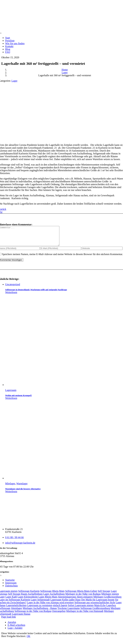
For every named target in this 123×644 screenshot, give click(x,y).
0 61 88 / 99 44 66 (14, 541)
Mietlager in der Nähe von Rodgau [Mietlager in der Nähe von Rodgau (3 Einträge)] (83, 598)
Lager (14, 81)
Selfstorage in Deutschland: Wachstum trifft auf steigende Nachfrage (36, 293)
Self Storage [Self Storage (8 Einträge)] (104, 595)
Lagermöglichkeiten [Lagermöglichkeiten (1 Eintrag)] (16, 609)
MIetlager (10, 487)
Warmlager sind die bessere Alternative (23, 493)
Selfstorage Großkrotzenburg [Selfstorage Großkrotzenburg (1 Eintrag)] (95, 612)
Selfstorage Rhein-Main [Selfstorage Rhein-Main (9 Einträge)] (52, 595)
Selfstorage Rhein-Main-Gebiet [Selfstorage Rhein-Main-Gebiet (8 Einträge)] (81, 595)
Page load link (9, 621)
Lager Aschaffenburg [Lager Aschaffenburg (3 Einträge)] (54, 598)
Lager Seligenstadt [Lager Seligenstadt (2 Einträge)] (40, 603)
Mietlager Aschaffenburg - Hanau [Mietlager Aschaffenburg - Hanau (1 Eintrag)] (40, 612)
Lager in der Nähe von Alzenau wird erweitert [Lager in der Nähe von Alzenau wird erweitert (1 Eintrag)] (50, 606)
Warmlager (22, 487)
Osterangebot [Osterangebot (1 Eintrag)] (59, 615)
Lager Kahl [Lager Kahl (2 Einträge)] (11, 601)
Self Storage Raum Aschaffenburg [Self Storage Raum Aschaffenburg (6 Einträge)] (25, 598)
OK (28, 640)
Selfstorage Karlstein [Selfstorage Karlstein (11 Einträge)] (29, 595)
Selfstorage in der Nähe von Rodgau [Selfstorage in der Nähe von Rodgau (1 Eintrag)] (33, 615)
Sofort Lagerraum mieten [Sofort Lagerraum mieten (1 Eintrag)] (81, 609)
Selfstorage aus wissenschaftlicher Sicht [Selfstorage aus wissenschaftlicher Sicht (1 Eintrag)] (95, 606)
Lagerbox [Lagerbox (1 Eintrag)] (111, 609)
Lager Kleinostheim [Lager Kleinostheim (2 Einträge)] (28, 601)
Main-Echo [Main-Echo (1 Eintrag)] (100, 609)
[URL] (102, 252)
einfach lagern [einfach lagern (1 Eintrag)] (60, 609)
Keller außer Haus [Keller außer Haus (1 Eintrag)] (71, 603)
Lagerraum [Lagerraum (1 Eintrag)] (56, 603)
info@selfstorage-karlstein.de (20, 547)
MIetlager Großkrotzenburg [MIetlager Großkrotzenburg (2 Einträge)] (107, 601)
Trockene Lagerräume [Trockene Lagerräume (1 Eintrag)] (69, 612)
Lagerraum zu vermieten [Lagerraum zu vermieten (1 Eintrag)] (40, 609)
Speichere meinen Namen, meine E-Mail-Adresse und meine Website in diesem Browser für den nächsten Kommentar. (62, 258)
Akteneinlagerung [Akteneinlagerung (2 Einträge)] (67, 601)
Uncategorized (13, 288)
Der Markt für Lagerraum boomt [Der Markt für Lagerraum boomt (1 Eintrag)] (98, 603)
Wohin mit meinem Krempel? (19, 399)
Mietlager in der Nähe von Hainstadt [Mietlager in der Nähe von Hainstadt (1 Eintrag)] (85, 615)
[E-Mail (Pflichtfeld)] (61, 252)
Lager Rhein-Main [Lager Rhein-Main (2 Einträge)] (48, 601)
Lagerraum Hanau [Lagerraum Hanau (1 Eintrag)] (21, 618)
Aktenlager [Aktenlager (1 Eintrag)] (16, 612)
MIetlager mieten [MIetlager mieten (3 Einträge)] (110, 598)
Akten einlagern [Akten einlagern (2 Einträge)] (85, 601)
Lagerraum (11, 394)
